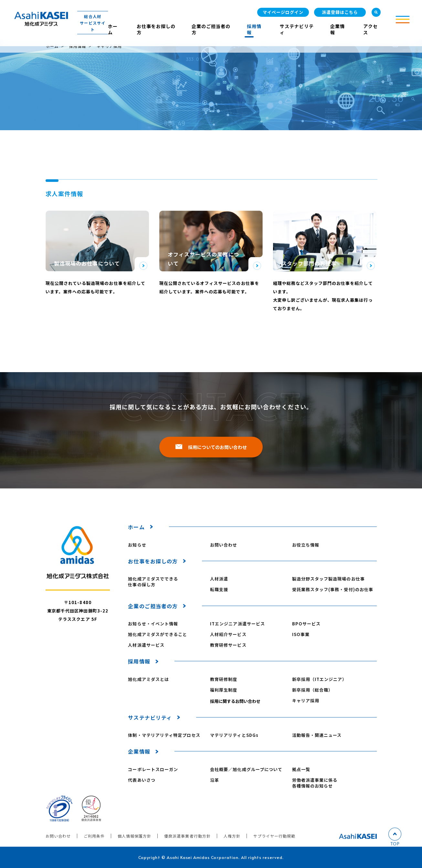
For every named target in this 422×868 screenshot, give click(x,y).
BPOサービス (306, 624)
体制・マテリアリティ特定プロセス (164, 735)
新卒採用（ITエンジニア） (320, 679)
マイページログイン (283, 12)
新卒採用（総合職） (312, 690)
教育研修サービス (228, 645)
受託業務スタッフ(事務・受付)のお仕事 (333, 590)
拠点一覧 (301, 769)
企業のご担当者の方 (211, 29)
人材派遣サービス (146, 645)
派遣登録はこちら (340, 12)
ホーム (113, 29)
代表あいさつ (142, 780)
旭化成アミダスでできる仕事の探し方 (153, 582)
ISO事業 (301, 634)
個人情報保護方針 (134, 836)
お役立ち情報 (306, 545)
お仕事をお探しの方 (156, 29)
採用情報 (254, 29)
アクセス (370, 29)
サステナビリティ (297, 29)
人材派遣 (219, 579)
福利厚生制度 (224, 690)
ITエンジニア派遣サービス (237, 624)
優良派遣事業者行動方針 (187, 836)
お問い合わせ (224, 545)
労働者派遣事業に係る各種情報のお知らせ (315, 783)
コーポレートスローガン (153, 769)
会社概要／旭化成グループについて (246, 769)
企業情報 (338, 29)
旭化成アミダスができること (158, 634)
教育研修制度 (224, 679)
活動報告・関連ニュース (317, 735)
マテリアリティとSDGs (234, 735)
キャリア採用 (306, 701)
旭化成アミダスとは (148, 679)
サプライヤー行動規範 (274, 836)
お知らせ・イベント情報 (153, 624)
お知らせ (137, 545)
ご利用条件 (94, 836)
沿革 (215, 780)
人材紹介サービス (228, 634)
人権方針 (232, 836)
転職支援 (219, 590)
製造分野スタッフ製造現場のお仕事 (328, 579)
